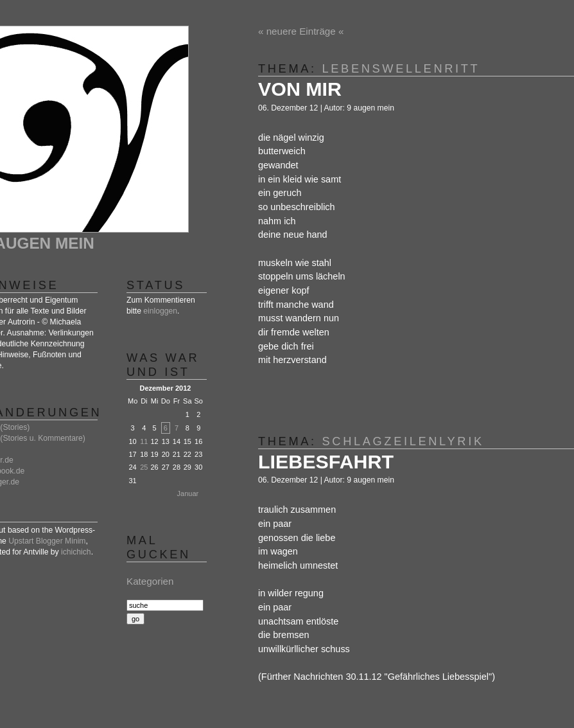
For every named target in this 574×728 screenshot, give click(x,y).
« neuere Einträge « (301, 31)
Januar (188, 493)
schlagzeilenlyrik (403, 441)
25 (144, 467)
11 (144, 441)
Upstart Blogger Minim (47, 541)
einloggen (160, 311)
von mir (300, 89)
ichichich (76, 552)
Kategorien (150, 581)
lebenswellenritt (401, 68)
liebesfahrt (326, 461)
